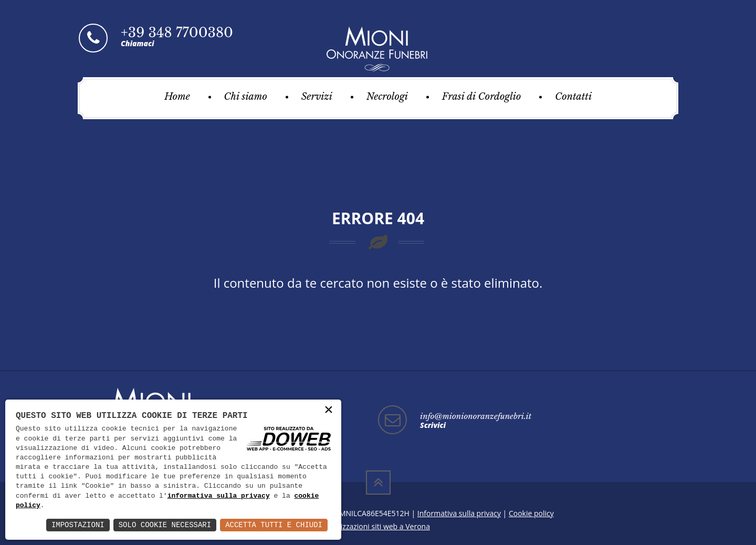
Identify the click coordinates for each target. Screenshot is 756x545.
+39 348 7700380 (177, 33)
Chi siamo (246, 97)
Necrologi (387, 97)
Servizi (317, 97)
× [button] (329, 410)
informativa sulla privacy (219, 496)
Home (177, 97)
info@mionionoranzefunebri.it (476, 416)
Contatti (573, 97)
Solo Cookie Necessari (165, 525)
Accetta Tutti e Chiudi (274, 525)
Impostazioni (78, 525)
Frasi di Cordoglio (482, 97)
